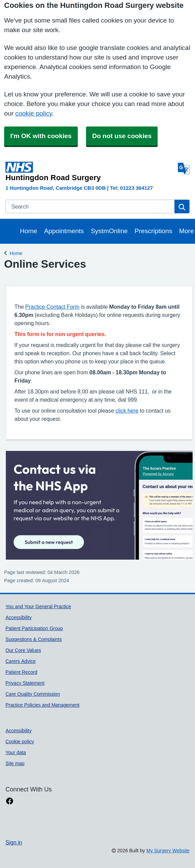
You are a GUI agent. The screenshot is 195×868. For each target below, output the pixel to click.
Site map (15, 763)
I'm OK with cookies (41, 136)
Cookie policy (20, 742)
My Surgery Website (168, 851)
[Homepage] (90, 172)
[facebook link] (10, 801)
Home (29, 231)
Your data (16, 752)
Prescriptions (154, 231)
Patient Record (21, 672)
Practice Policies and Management (42, 705)
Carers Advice (21, 661)
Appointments (64, 231)
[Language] (184, 169)
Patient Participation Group (34, 628)
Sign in (14, 842)
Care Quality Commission (33, 694)
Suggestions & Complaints (34, 639)
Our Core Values (23, 650)
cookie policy (33, 113)
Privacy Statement (25, 683)
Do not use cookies (122, 136)
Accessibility (19, 617)
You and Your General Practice (38, 606)
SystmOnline (109, 231)
